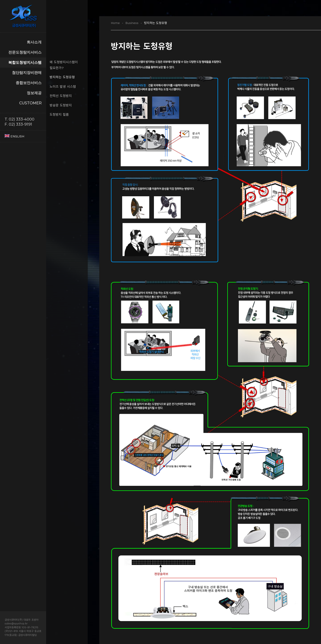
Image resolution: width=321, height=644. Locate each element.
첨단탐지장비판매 (27, 73)
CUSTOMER (30, 103)
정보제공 (34, 93)
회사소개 (34, 42)
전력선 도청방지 (61, 96)
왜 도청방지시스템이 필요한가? (64, 65)
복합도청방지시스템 (25, 62)
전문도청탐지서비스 (25, 52)
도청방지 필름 (59, 115)
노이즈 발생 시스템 (63, 87)
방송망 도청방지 (61, 105)
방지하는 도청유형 (62, 77)
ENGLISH (14, 136)
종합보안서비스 (29, 83)
